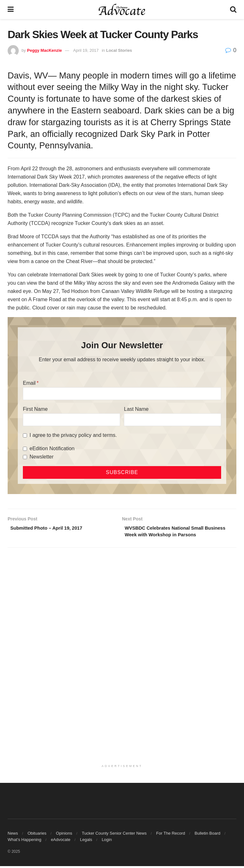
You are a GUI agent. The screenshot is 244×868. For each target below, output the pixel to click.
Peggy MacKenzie (44, 50)
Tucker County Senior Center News (114, 835)
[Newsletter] (25, 457)
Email (29, 383)
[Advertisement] (122, 604)
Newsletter (42, 457)
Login (107, 841)
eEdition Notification (52, 448)
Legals (86, 841)
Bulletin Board (208, 835)
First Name (35, 409)
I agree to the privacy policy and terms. (73, 435)
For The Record (171, 835)
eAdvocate (61, 841)
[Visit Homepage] (122, 10)
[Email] (122, 394)
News (13, 835)
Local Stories (119, 50)
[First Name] (71, 420)
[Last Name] (173, 420)
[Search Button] (233, 10)
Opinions (64, 835)
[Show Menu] (11, 10)
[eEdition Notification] (25, 449)
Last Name (136, 409)
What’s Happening (24, 841)
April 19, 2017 (86, 50)
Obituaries (37, 835)
